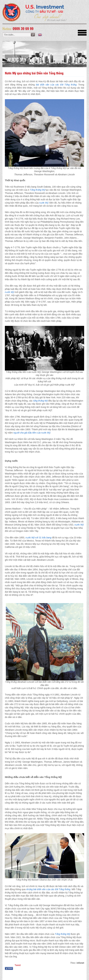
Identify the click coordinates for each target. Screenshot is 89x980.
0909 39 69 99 (23, 28)
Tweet (18, 965)
